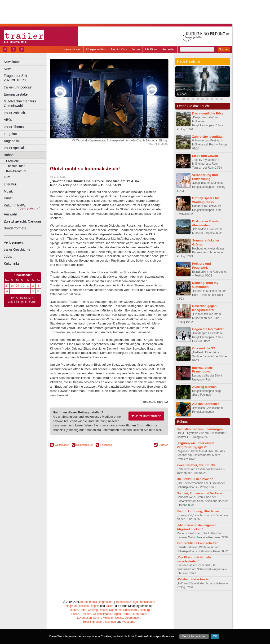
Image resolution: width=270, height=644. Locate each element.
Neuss (119, 618)
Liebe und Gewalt (205, 156)
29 (17, 286)
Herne (126, 614)
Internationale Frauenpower (202, 370)
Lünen (97, 618)
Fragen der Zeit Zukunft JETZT (26, 78)
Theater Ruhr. (16, 166)
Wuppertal (129, 622)
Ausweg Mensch (204, 387)
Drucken (163, 445)
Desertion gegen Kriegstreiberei (204, 308)
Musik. (9, 191)
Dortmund (115, 610)
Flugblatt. (11, 134)
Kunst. (9, 198)
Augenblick (12, 141)
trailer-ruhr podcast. (19, 87)
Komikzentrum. (17, 171)
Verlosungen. (14, 242)
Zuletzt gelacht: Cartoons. (23, 221)
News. (9, 69)
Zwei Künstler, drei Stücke (196, 465)
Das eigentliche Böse (208, 113)
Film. (7, 177)
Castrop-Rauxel (98, 610)
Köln (143, 614)
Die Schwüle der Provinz (195, 479)
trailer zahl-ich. (15, 113)
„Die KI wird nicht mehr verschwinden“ (194, 559)
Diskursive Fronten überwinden (206, 223)
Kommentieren (85, 445)
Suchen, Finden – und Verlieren (200, 493)
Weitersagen (62, 445)
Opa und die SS (204, 348)
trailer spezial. (14, 148)
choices (84, 606)
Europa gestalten (17, 94)
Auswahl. (11, 214)
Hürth (135, 614)
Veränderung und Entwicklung (205, 177)
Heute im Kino (72, 49)
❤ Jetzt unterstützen (146, 416)
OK (215, 636)
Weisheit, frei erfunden (194, 579)
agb (136, 602)
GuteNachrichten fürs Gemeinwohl (20, 103)
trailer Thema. (14, 127)
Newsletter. (12, 62)
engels (95, 606)
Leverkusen (84, 618)
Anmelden (169, 49)
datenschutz (123, 602)
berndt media (89, 602)
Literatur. (10, 184)
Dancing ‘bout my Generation (205, 285)
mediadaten (148, 602)
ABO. (8, 120)
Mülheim (108, 618)
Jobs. (8, 256)
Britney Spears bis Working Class (206, 200)
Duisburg (144, 610)
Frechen (86, 614)
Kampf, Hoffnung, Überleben (198, 511)
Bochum (73, 610)
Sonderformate (15, 228)
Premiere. (13, 161)
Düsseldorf (130, 610)
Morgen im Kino (96, 49)
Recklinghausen (93, 622)
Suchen (224, 49)
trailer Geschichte (17, 250)
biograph (71, 606)
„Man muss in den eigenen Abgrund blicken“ (197, 527)
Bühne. (9, 155)
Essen (75, 614)
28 (12, 286)
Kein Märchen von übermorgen (200, 429)
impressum (106, 602)
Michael (182, 94)
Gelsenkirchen (102, 614)
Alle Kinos (151, 49)
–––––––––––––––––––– (23, 235)
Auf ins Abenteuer (206, 404)
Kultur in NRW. (15, 205)
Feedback (106, 445)
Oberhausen (133, 618)
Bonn (83, 610)
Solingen (110, 622)
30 (23, 286)
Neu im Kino (119, 49)
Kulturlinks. (12, 263)
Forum (136, 49)
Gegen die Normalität (208, 329)
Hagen (117, 614)
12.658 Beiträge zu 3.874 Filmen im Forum (23, 300)
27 (7, 286)
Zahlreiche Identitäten (208, 137)
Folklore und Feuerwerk (201, 266)
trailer (109, 606)
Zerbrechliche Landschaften (198, 543)
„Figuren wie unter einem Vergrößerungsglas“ (195, 445)
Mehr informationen (194, 636)
